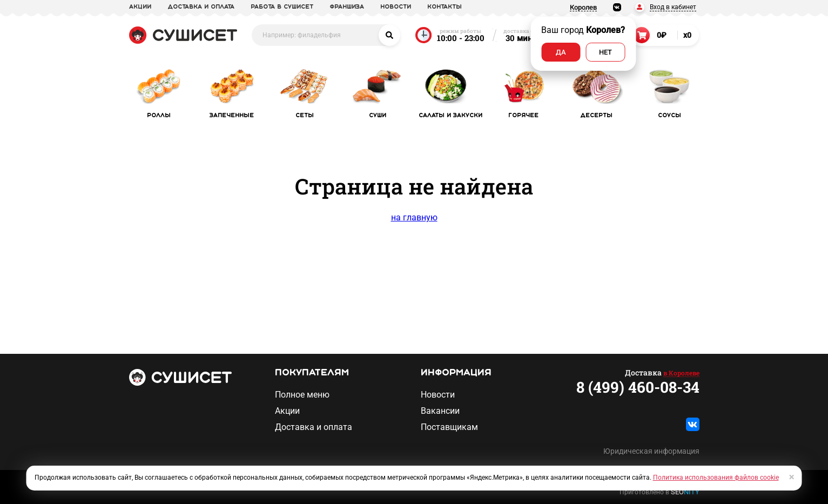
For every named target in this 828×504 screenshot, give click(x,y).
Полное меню (302, 395)
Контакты (445, 7)
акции (140, 7)
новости (396, 7)
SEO (685, 492)
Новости (438, 395)
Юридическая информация (651, 451)
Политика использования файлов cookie (716, 478)
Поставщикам (449, 427)
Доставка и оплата (314, 427)
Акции (287, 411)
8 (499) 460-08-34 (638, 387)
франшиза (347, 7)
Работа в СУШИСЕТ (282, 7)
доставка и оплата (201, 7)
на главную (414, 217)
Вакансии (440, 411)
